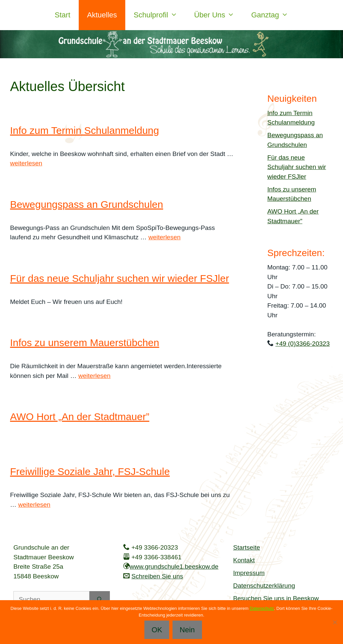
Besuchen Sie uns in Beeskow (276, 598)
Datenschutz (262, 608)
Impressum (249, 573)
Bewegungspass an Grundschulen (87, 204)
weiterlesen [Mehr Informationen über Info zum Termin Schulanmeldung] (26, 163)
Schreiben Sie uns (157, 576)
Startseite (247, 547)
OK (157, 630)
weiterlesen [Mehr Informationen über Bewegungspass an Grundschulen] (164, 237)
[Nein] (335, 622)
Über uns (218, 15)
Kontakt (244, 560)
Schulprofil (160, 15)
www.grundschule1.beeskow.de (174, 567)
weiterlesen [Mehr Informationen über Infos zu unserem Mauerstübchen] (94, 376)
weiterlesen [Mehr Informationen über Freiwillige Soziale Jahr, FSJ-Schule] (34, 505)
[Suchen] (100, 600)
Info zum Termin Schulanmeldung (85, 130)
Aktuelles (102, 15)
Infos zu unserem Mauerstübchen (85, 343)
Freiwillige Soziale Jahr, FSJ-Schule (90, 471)
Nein (187, 630)
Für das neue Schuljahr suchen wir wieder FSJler (120, 278)
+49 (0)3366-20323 (302, 344)
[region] (171, 44)
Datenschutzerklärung (264, 586)
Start (62, 15)
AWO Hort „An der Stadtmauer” (80, 417)
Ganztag (274, 15)
